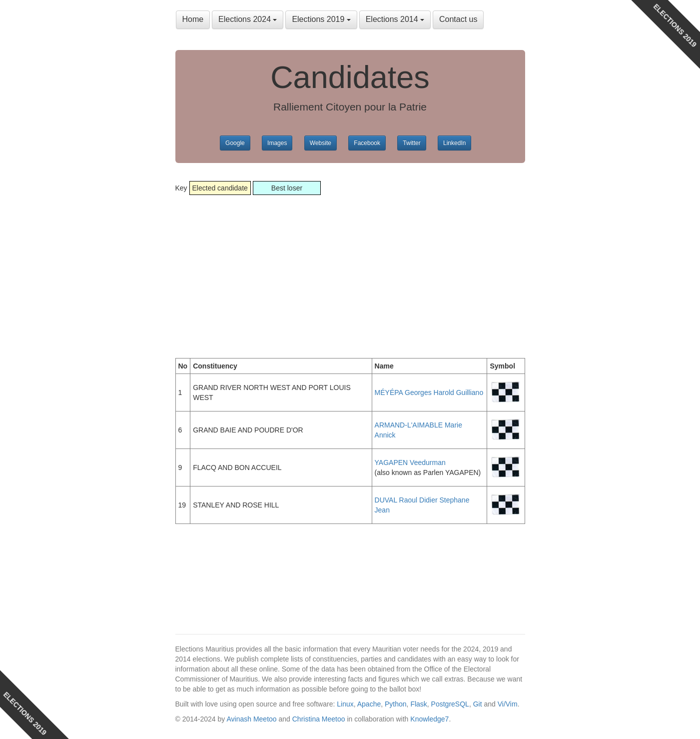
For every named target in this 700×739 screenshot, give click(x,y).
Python (396, 704)
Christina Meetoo (319, 719)
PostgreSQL (450, 704)
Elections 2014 (395, 19)
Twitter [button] (411, 143)
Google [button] (235, 143)
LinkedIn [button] (454, 143)
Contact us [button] (458, 19)
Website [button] (321, 143)
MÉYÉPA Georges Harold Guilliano (429, 392)
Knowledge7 (429, 719)
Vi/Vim (508, 704)
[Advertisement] (350, 268)
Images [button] (277, 143)
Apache (369, 704)
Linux (345, 704)
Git (478, 704)
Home (193, 19)
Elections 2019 (321, 19)
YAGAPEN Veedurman (410, 462)
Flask (418, 704)
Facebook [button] (367, 143)
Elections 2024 (248, 19)
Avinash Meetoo (251, 719)
